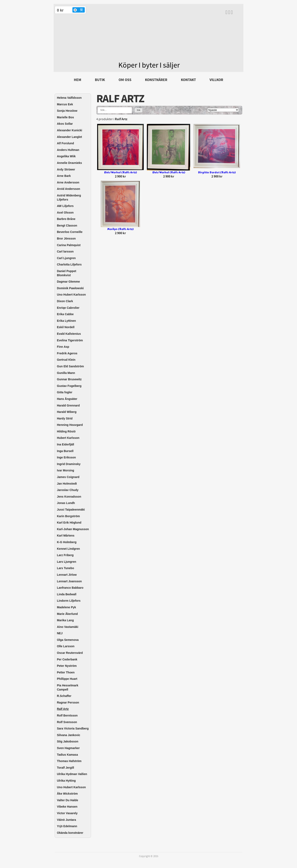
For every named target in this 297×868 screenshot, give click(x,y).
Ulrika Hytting (66, 781)
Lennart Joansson (69, 581)
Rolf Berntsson (67, 715)
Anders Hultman (68, 150)
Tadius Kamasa (67, 755)
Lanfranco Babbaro (70, 588)
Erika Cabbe (65, 314)
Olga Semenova (68, 640)
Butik (100, 80)
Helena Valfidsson (69, 98)
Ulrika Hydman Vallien (72, 774)
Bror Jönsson (66, 238)
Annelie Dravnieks (69, 163)
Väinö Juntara (67, 820)
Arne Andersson (68, 182)
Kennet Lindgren (68, 549)
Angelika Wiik (66, 156)
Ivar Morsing (65, 470)
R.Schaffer (64, 696)
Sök (138, 110)
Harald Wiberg (67, 412)
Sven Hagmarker (68, 748)
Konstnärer (156, 80)
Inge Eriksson (66, 457)
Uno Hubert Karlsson (71, 295)
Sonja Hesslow (67, 111)
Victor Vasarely (67, 813)
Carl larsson (65, 251)
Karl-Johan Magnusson (73, 529)
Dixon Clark (65, 301)
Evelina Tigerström (70, 340)
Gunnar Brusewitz (69, 379)
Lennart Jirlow (67, 575)
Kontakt (188, 80)
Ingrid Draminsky (69, 464)
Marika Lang (65, 620)
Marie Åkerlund (67, 614)
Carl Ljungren (66, 258)
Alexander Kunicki (70, 130)
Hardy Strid (65, 418)
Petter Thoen (66, 672)
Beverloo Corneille (70, 232)
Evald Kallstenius (69, 334)
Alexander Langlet (69, 137)
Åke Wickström (67, 794)
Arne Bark (64, 176)
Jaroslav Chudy (68, 490)
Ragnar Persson (68, 702)
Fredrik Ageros (67, 353)
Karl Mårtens (66, 536)
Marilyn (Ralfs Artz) (120, 229)
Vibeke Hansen (67, 807)
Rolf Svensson (67, 722)
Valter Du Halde (68, 800)
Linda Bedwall (67, 594)
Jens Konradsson (69, 497)
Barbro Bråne (66, 219)
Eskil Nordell (66, 327)
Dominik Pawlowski (70, 288)
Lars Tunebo (65, 568)
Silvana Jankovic (69, 735)
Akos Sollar (65, 124)
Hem (78, 80)
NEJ (60, 633)
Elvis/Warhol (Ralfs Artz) (120, 173)
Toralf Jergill (65, 768)
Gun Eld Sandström (70, 366)
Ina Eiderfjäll (65, 444)
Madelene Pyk (67, 607)
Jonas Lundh (66, 503)
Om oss (125, 80)
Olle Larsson (66, 646)
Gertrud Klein (66, 360)
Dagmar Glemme (68, 282)
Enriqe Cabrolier (68, 308)
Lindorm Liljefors (69, 601)
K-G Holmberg (67, 542)
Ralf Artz (63, 709)
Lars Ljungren (67, 562)
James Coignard (68, 477)
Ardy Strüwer (66, 169)
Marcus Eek (65, 104)
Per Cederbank (67, 659)
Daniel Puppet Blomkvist (67, 273)
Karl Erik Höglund (69, 523)
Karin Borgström (68, 516)
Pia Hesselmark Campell (68, 687)
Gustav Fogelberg (69, 386)
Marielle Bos (65, 117)
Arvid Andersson (68, 189)
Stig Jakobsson (68, 741)
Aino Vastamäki (68, 627)
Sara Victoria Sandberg (73, 728)
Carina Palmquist (69, 245)
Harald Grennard (68, 405)
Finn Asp (63, 347)
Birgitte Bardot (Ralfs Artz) (217, 173)
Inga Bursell (65, 451)
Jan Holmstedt (67, 484)
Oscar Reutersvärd (70, 653)
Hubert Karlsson (68, 438)
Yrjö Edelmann (67, 826)
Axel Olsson (65, 213)
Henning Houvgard (70, 425)
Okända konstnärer (70, 833)
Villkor (216, 80)
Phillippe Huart (67, 679)
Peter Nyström (67, 666)
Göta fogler (65, 392)
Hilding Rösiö (66, 431)
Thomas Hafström (69, 761)
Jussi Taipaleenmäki (71, 510)
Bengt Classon (67, 226)
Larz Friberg (65, 555)
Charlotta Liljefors (69, 264)
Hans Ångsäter (67, 399)
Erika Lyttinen (66, 321)
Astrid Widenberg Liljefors (69, 197)
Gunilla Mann (66, 373)
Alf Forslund (65, 143)
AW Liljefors (65, 206)
